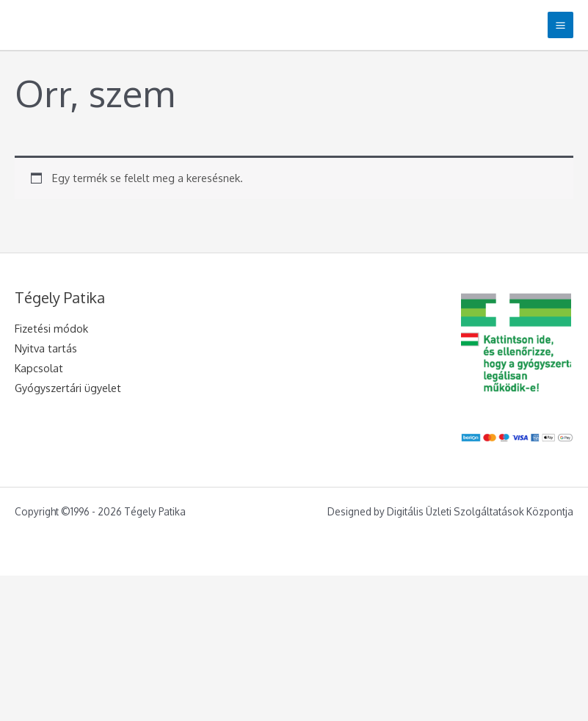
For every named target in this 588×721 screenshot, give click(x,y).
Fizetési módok (51, 328)
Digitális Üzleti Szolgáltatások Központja (480, 511)
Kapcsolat (39, 368)
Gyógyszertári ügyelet (68, 388)
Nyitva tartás (46, 348)
